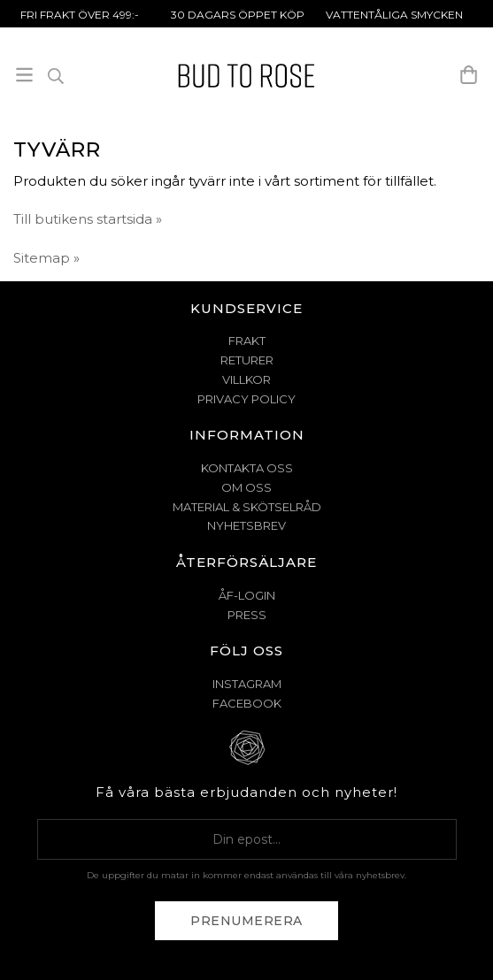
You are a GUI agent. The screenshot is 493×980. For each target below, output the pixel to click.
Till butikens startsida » (88, 219)
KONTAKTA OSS (247, 468)
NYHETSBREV (246, 525)
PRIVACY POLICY (246, 399)
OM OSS (246, 487)
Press (247, 615)
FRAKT (247, 341)
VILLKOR (246, 379)
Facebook (247, 703)
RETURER (247, 360)
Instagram (247, 684)
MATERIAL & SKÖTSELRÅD (247, 507)
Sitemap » (46, 258)
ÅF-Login (247, 595)
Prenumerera (246, 921)
